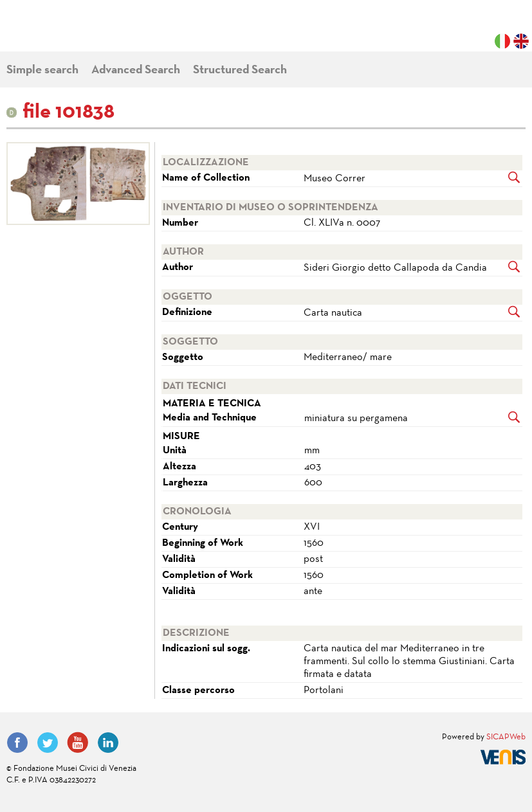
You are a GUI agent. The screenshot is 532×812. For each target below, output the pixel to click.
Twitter (48, 743)
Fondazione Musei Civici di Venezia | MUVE (59, 32)
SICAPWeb (506, 737)
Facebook (17, 743)
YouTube (78, 743)
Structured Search (240, 70)
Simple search (42, 70)
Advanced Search (136, 70)
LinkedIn (108, 743)
